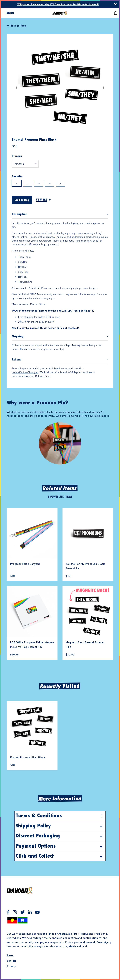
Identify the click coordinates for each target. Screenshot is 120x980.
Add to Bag (22, 200)
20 (49, 183)
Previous (17, 88)
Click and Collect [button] (35, 856)
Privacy (11, 966)
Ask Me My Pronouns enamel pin (47, 288)
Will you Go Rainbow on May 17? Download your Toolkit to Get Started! (58, 4)
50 (60, 183)
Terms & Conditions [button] (39, 816)
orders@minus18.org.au (25, 372)
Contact (12, 961)
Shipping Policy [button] (33, 826)
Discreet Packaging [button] (38, 836)
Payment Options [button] (36, 846)
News (10, 956)
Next (103, 88)
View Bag (42, 200)
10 (38, 183)
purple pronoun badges (84, 288)
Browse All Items (60, 497)
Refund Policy (43, 376)
